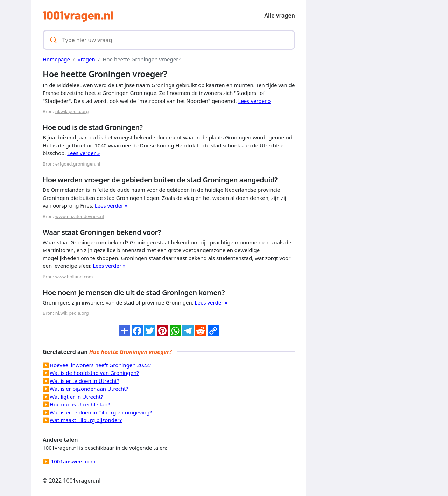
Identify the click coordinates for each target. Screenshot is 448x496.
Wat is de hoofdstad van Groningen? (94, 373)
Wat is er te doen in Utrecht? (85, 381)
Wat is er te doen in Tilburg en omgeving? (101, 412)
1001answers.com (73, 461)
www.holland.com (74, 277)
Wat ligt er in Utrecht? (76, 397)
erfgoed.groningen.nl (78, 164)
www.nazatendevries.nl (80, 216)
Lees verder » (255, 101)
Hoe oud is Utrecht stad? (80, 404)
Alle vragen (280, 15)
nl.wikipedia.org (72, 111)
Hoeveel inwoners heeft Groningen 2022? (100, 365)
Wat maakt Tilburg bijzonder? (86, 420)
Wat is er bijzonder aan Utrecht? (89, 389)
